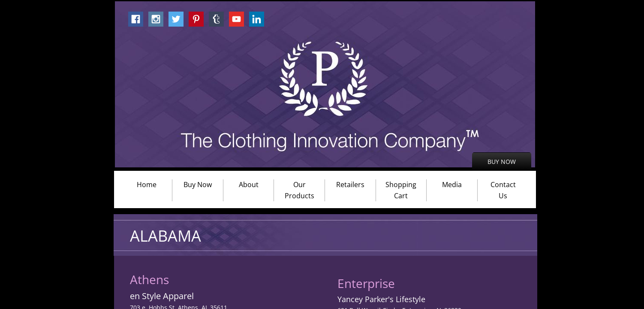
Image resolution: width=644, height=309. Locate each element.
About (249, 185)
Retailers (350, 185)
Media (452, 185)
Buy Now (198, 185)
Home (147, 185)
